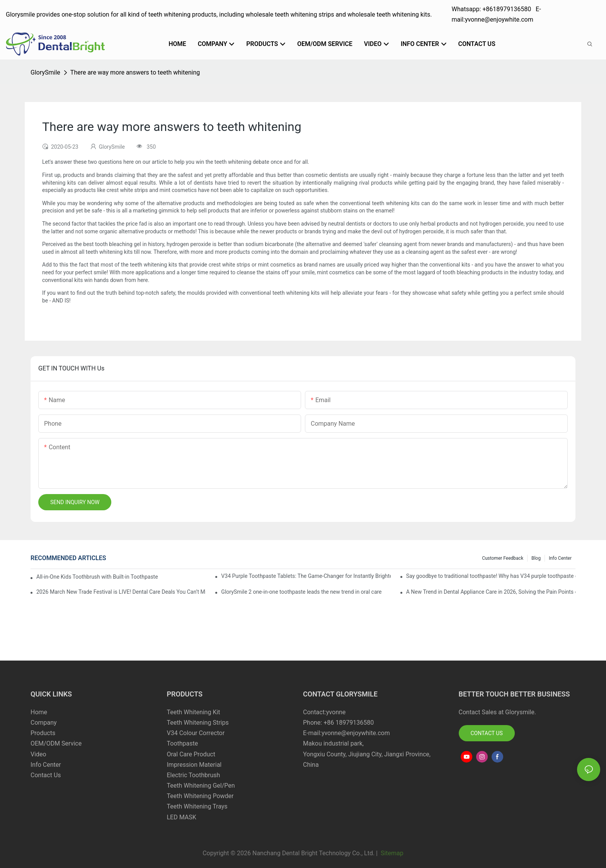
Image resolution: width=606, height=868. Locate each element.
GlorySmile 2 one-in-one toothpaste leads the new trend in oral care (301, 592)
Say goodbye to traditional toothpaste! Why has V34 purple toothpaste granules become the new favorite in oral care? (491, 576)
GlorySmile (45, 72)
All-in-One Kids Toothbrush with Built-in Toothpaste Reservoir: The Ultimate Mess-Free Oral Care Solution (97, 577)
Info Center (560, 558)
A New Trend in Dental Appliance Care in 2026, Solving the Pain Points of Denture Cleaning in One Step (491, 592)
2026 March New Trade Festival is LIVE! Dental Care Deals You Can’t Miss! (121, 592)
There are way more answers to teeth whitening (135, 72)
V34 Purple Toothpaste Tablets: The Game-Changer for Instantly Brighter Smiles (306, 576)
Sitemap (391, 853)
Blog (536, 558)
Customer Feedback (503, 558)
